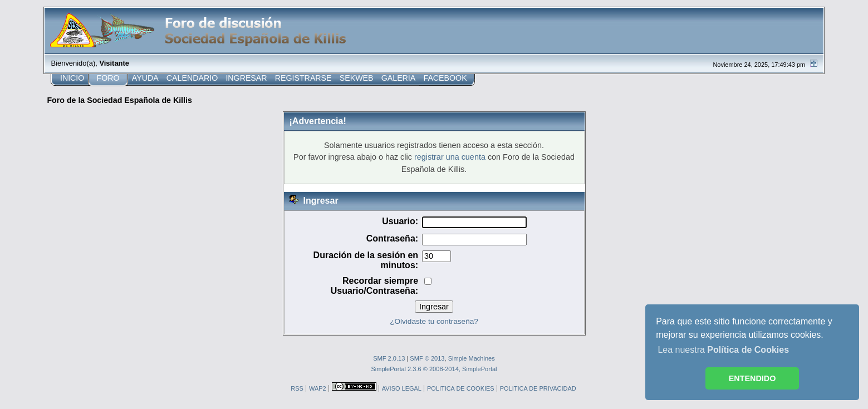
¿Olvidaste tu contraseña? (434, 321)
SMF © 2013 (427, 358)
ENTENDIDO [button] (752, 378)
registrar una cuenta (450, 157)
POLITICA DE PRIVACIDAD (538, 388)
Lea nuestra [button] (723, 350)
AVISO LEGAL (402, 388)
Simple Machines (472, 358)
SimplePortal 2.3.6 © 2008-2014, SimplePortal (434, 369)
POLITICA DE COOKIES (461, 388)
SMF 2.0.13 (389, 358)
